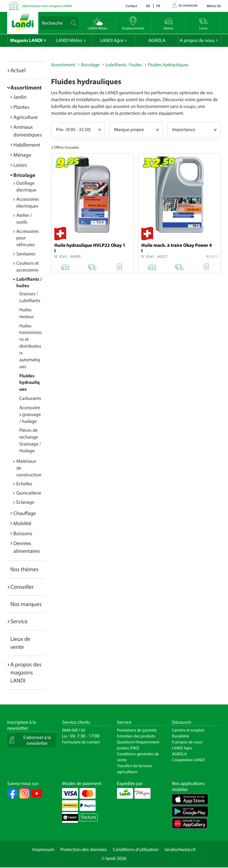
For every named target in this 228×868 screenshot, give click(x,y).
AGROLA (157, 40)
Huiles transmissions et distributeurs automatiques (31, 346)
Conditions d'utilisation (136, 850)
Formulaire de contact (81, 742)
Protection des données (84, 850)
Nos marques (26, 604)
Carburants (30, 398)
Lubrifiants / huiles (124, 65)
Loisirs (20, 165)
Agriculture (26, 117)
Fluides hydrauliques (30, 383)
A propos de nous (197, 40)
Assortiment (26, 87)
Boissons (23, 533)
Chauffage (25, 513)
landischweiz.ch (180, 850)
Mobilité (22, 523)
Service (19, 621)
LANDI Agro (112, 40)
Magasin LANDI (26, 40)
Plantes (21, 107)
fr (158, 6)
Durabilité (180, 736)
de (148, 6)
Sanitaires (26, 254)
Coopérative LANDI (188, 760)
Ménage (22, 155)
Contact (131, 6)
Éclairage (25, 502)
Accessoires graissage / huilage (30, 415)
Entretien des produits (136, 736)
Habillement (27, 145)
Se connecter (188, 6)
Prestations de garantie (137, 730)
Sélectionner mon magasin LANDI (47, 6)
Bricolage (24, 175)
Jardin (20, 97)
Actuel (18, 70)
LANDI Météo (69, 40)
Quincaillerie (29, 493)
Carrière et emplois (188, 730)
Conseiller (22, 587)
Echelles (24, 484)
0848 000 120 (74, 730)
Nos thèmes (24, 569)
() (214, 6)
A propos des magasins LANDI (26, 672)
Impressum (43, 850)
